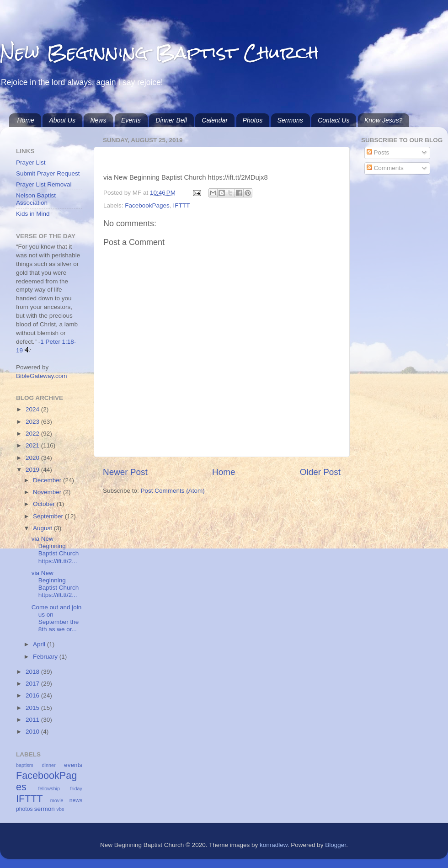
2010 (33, 732)
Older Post (320, 472)
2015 (33, 708)
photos (24, 809)
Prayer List (31, 162)
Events (131, 120)
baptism (25, 765)
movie (57, 800)
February (46, 657)
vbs (61, 809)
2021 (33, 445)
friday (76, 788)
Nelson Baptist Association (36, 199)
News (98, 120)
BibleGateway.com (42, 376)
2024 (33, 409)
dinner (49, 765)
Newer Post (125, 472)
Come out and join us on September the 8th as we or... (57, 618)
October (45, 504)
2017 (33, 684)
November (48, 492)
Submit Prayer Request (48, 173)
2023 (33, 422)
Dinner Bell (171, 120)
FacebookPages (147, 205)
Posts (378, 152)
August (43, 528)
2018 (33, 672)
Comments (385, 168)
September (49, 516)
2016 (33, 695)
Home (26, 120)
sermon (45, 809)
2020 (33, 458)
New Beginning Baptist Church (159, 52)
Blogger (336, 845)
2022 (33, 434)
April (40, 644)
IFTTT (181, 205)
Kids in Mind (33, 214)
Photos (253, 120)
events (73, 765)
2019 (33, 470)
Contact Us (333, 120)
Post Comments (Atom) (173, 491)
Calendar (215, 120)
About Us (62, 120)
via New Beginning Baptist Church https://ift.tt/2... (55, 550)
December (48, 480)
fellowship (49, 788)
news (76, 800)
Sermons (290, 120)
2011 (33, 720)
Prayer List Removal (44, 184)
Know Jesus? (383, 120)
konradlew (274, 845)
